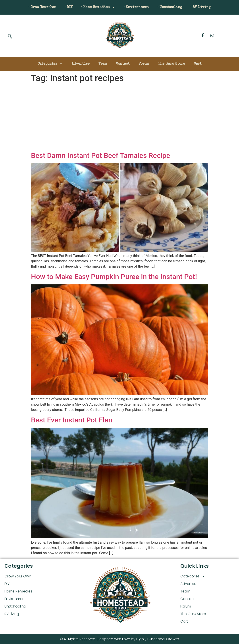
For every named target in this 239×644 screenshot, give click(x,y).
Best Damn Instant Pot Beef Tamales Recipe (101, 155)
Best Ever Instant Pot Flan (72, 420)
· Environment (137, 7)
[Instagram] (212, 36)
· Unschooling (170, 7)
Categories (50, 64)
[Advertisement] (119, 118)
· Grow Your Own (41, 7)
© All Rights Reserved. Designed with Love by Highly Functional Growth (119, 639)
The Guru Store (172, 64)
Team (103, 64)
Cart (198, 64)
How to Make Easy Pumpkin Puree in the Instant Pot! (114, 277)
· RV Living (201, 7)
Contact (123, 64)
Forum (144, 64)
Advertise (81, 64)
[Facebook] (203, 36)
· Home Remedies (98, 7)
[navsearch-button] (10, 37)
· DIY (68, 7)
